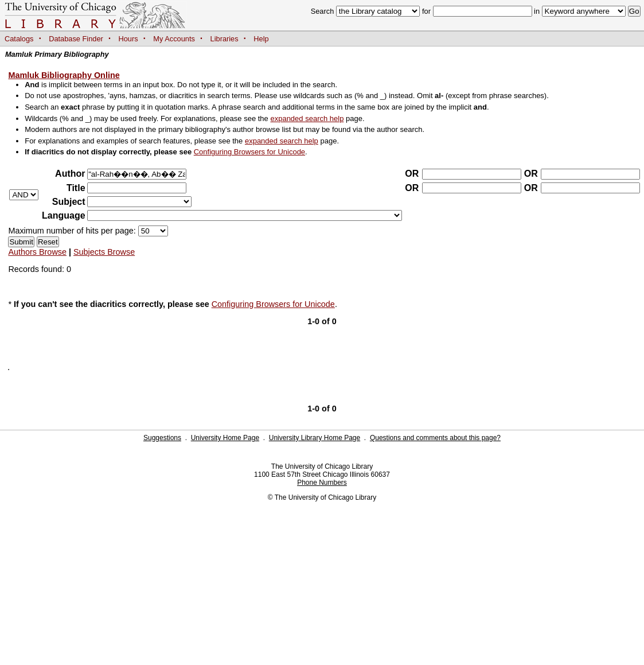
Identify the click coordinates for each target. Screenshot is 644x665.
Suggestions (162, 438)
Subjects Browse (104, 252)
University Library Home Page (315, 438)
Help (261, 39)
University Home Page (225, 438)
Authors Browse (37, 252)
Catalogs (19, 39)
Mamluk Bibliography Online (64, 75)
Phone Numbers (322, 483)
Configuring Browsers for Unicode (249, 152)
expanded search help (307, 118)
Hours (128, 39)
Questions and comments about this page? (435, 438)
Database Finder (76, 39)
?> (139, 202)
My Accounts (174, 39)
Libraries (225, 39)
